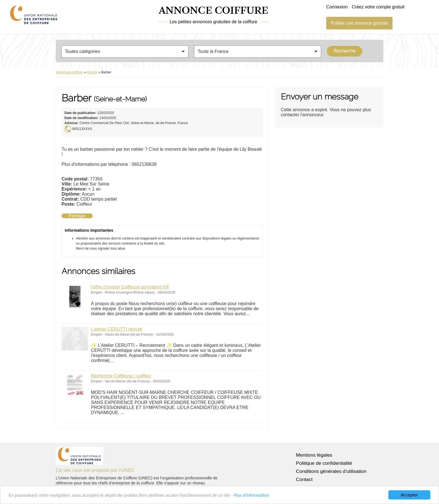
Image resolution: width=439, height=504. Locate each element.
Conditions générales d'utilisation (331, 471)
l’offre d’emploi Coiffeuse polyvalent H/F (130, 287)
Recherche (345, 51)
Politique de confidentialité (324, 463)
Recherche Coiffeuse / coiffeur (121, 376)
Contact (304, 479)
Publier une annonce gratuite (359, 23)
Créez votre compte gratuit (378, 7)
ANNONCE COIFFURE (213, 11)
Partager (77, 216)
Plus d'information (252, 495)
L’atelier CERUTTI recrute (117, 329)
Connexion (337, 7)
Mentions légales (314, 455)
